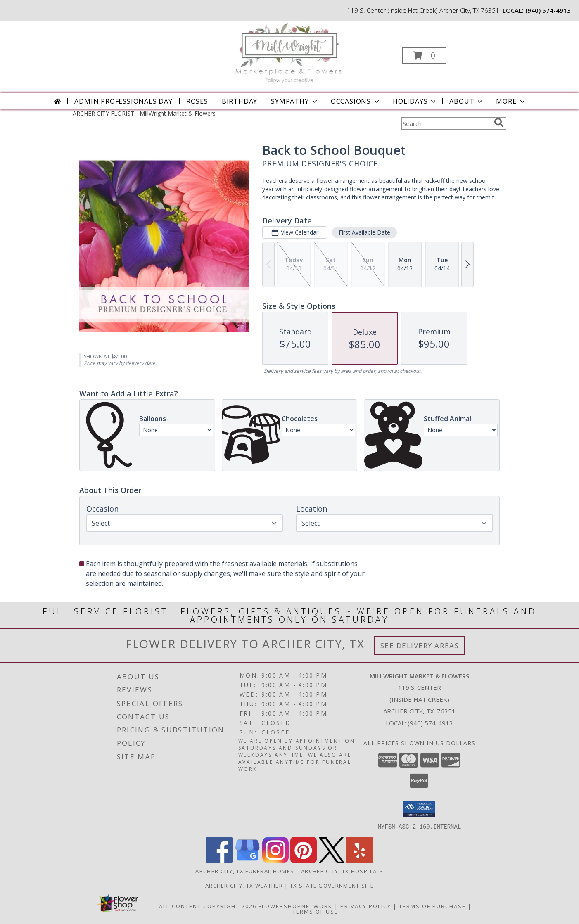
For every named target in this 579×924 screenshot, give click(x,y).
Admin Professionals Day (123, 101)
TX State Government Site (332, 885)
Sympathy (295, 101)
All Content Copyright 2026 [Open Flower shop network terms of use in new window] (208, 906)
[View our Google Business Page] (247, 861)
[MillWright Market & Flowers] (289, 53)
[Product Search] (446, 123)
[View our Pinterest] (304, 861)
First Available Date (364, 232)
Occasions (356, 101)
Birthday (240, 101)
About (467, 101)
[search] (499, 123)
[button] (424, 56)
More (511, 101)
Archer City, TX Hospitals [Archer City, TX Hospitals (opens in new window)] (342, 871)
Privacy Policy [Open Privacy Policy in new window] (366, 906)
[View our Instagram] (275, 861)
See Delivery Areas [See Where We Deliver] (420, 646)
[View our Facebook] (219, 861)
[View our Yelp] (360, 861)
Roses (197, 101)
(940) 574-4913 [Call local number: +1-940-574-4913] (548, 10)
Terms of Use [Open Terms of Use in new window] (315, 911)
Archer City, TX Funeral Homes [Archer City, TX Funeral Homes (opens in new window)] (245, 871)
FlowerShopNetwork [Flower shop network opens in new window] (295, 906)
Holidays (415, 101)
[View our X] (332, 861)
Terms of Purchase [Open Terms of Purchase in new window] (432, 906)
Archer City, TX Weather (244, 885)
